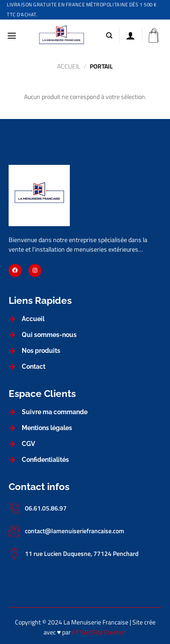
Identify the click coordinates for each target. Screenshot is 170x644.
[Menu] (12, 35)
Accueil (69, 66)
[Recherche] (109, 36)
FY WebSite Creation (99, 632)
